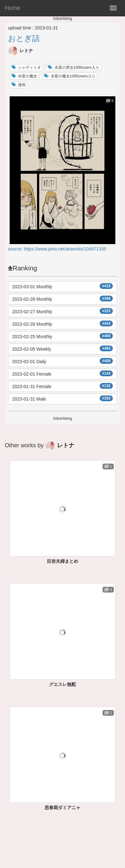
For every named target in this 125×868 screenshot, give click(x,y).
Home (13, 8)
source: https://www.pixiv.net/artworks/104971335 (57, 249)
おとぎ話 (24, 38)
